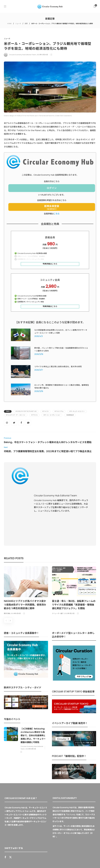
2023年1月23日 (69, 561)
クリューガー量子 (58, 561)
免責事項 (82, 861)
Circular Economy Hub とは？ (30, 861)
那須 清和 (7, 561)
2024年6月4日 (16, 561)
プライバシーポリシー (67, 861)
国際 (26, 24)
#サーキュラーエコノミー (77, 411)
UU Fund (71, 762)
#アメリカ (45, 411)
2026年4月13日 (31, 696)
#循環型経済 (70, 415)
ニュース (18, 24)
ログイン (52, 188)
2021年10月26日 (42, 55)
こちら (57, 214)
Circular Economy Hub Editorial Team (23, 55)
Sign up (43, 828)
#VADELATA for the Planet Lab (26, 411)
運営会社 (51, 861)
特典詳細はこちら (50, 264)
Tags (8, 411)
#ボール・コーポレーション (52, 415)
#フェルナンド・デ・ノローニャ (16, 415)
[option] (26, 538)
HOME (9, 24)
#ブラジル (34, 415)
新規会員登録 (52, 207)
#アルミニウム (59, 411)
